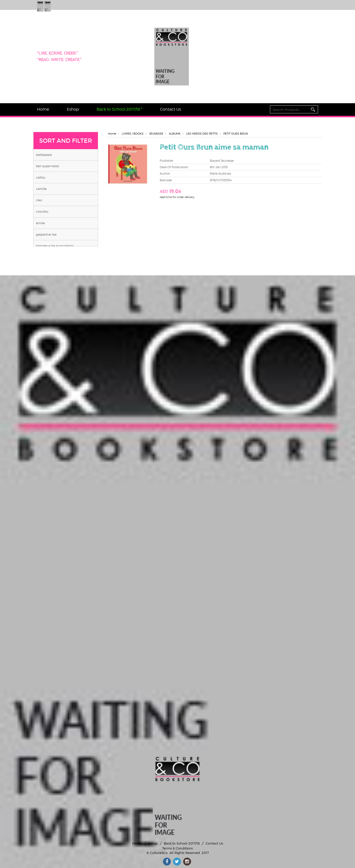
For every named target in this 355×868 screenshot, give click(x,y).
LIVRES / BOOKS (133, 134)
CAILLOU (41, 177)
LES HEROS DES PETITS (202, 134)
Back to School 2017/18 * (119, 109)
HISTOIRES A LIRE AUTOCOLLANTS (55, 246)
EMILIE (40, 223)
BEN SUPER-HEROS (47, 166)
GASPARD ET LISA (46, 234)
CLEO (39, 200)
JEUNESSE (156, 134)
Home (43, 109)
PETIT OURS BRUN (236, 134)
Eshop (73, 109)
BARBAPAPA (44, 155)
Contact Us (170, 109)
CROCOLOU (42, 212)
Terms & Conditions (177, 848)
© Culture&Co (157, 853)
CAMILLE (41, 189)
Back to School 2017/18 (182, 843)
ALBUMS (175, 134)
